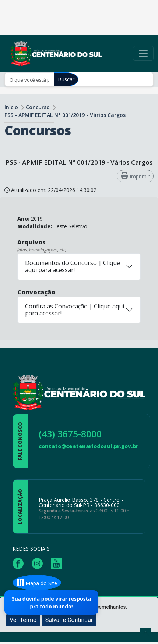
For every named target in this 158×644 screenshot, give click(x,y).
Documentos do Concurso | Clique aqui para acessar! (73, 266)
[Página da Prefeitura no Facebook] (20, 563)
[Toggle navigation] (143, 53)
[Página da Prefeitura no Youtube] (58, 563)
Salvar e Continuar (69, 620)
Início (11, 107)
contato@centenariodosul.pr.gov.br (89, 446)
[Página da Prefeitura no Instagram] (39, 563)
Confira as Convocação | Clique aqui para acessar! (75, 310)
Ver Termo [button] (23, 620)
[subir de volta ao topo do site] (145, 633)
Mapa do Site (37, 583)
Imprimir (135, 176)
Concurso (38, 107)
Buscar (66, 79)
